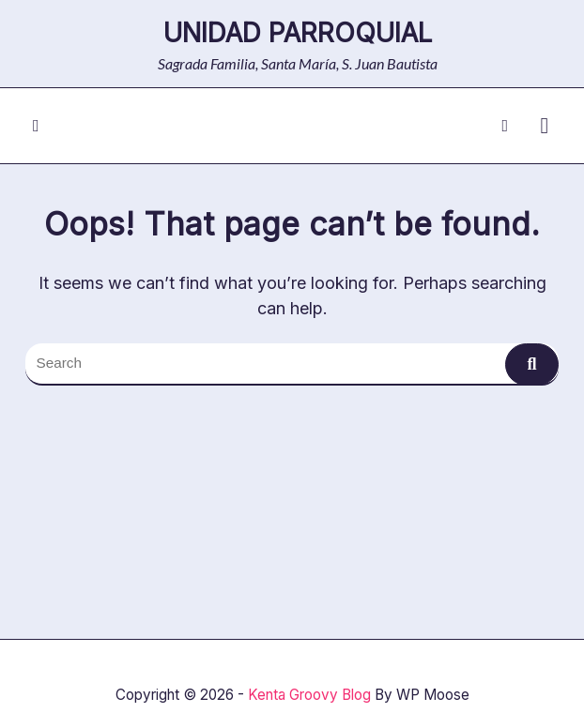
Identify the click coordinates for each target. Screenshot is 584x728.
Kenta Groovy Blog (309, 695)
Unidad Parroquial (298, 33)
